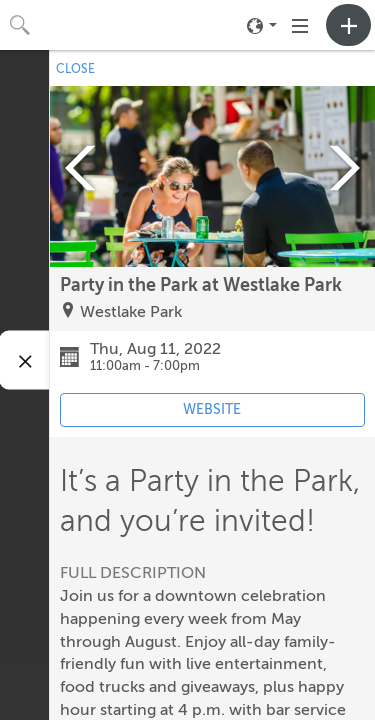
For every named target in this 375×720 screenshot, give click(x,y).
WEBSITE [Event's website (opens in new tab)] (212, 409)
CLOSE (75, 69)
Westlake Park (131, 312)
